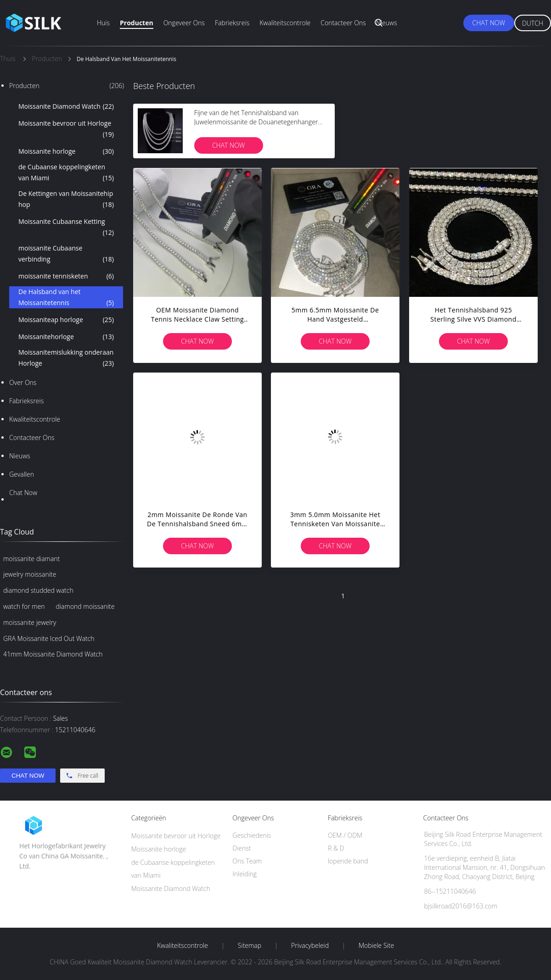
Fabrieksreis (232, 23)
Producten (137, 23)
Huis (103, 23)
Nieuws (387, 23)
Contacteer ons (343, 23)
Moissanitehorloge (66, 337)
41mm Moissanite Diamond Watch (53, 654)
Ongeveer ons (184, 23)
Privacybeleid (310, 946)
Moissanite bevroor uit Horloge (66, 129)
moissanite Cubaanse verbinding (66, 254)
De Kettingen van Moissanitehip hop (66, 200)
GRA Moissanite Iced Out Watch (49, 638)
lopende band (348, 861)
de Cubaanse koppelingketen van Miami (66, 173)
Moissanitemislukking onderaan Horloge (66, 358)
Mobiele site (376, 946)
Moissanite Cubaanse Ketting (66, 228)
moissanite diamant (31, 559)
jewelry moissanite (30, 574)
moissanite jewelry (30, 622)
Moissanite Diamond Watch (66, 106)
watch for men (24, 606)
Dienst (242, 848)
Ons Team (247, 861)
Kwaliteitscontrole (285, 23)
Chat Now (489, 23)
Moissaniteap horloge (66, 320)
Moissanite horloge (66, 151)
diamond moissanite (85, 606)
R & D (336, 848)
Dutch (533, 23)
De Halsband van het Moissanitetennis (66, 298)
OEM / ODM (345, 835)
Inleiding (245, 874)
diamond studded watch (38, 590)
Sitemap (250, 946)
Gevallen (22, 474)
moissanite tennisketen (66, 276)
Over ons (23, 382)
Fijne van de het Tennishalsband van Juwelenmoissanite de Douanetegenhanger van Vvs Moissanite (256, 122)
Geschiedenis (252, 835)
